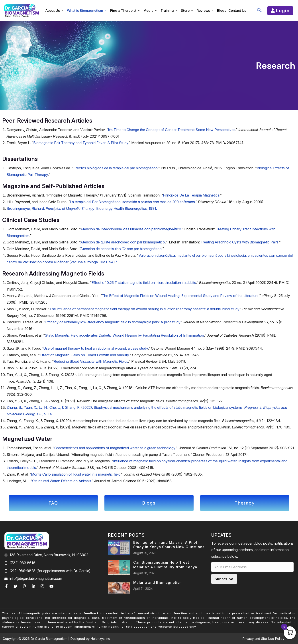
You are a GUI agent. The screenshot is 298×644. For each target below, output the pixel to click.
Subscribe (224, 578)
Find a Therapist (125, 11)
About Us (54, 11)
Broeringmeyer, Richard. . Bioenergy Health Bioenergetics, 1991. (82, 208)
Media (150, 11)
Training (169, 11)
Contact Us (237, 11)
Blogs (222, 11)
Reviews (205, 11)
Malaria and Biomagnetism (158, 581)
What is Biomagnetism (87, 11)
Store (187, 11)
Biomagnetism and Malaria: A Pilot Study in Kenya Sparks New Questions (169, 543)
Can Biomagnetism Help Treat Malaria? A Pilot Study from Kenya (165, 563)
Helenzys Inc (100, 639)
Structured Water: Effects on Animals (62, 481)
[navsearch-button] (259, 11)
